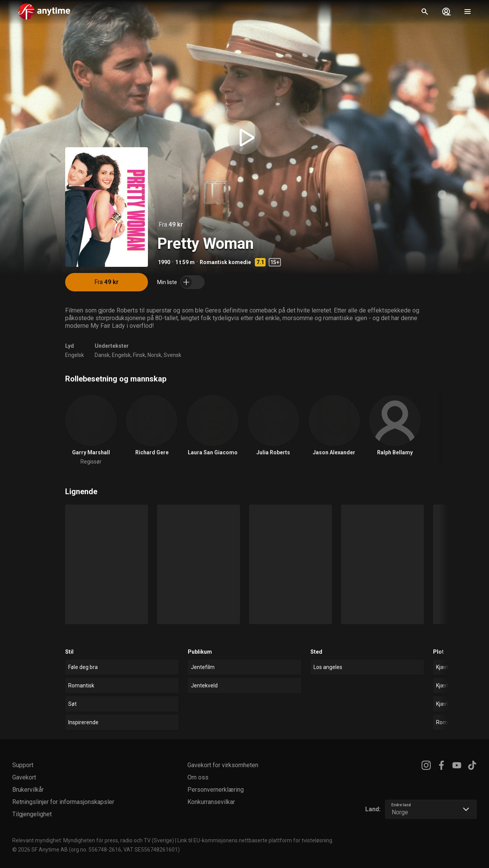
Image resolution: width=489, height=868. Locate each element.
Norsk (154, 355)
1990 (164, 262)
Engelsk (75, 355)
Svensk (172, 355)
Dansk (102, 355)
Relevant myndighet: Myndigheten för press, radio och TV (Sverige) (93, 840)
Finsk (139, 355)
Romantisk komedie (225, 262)
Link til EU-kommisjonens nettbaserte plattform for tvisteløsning (255, 840)
